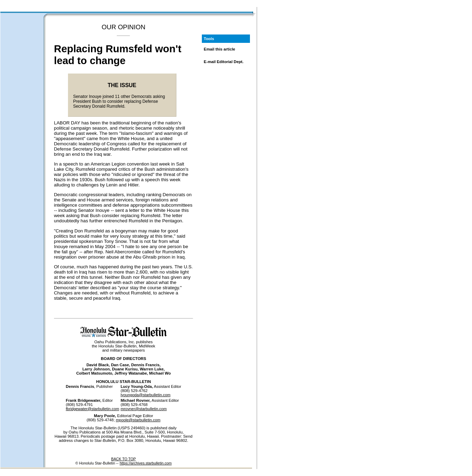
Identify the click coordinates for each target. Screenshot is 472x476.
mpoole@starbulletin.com (138, 420)
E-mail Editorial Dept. (224, 62)
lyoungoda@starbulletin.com (146, 395)
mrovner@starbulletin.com (144, 409)
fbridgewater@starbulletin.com (93, 409)
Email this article (220, 49)
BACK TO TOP (124, 459)
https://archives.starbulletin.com (146, 463)
